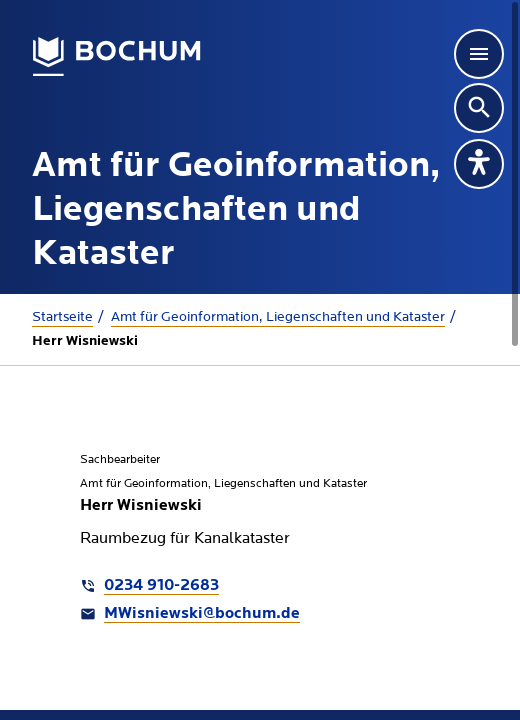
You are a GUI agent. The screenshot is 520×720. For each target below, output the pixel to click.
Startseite (62, 317)
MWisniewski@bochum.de (202, 614)
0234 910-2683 (161, 586)
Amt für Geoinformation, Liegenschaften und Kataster (278, 317)
